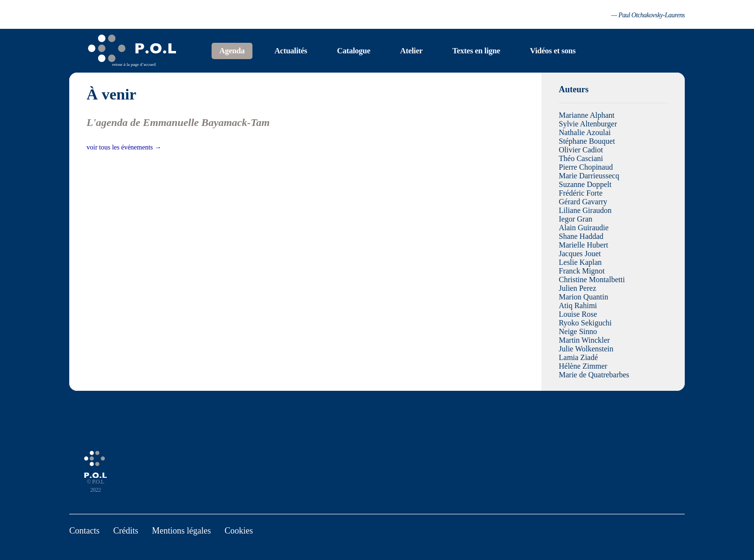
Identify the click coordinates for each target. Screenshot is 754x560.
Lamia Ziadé (578, 357)
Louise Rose (578, 314)
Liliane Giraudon (585, 210)
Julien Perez (578, 288)
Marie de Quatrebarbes (594, 375)
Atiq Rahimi (578, 305)
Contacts (84, 531)
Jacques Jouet (580, 254)
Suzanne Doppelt (585, 184)
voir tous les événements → (124, 147)
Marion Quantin (584, 297)
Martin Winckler (584, 340)
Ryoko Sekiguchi (585, 323)
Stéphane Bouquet (587, 141)
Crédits (126, 531)
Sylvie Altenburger (588, 124)
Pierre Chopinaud (586, 167)
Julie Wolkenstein (586, 349)
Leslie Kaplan (580, 262)
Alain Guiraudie (584, 228)
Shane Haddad (581, 236)
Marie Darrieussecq (589, 176)
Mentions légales (181, 531)
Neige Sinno (578, 331)
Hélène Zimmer (583, 366)
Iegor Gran (576, 219)
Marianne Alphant (587, 115)
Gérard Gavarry (583, 202)
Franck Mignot (582, 271)
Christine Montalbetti (592, 280)
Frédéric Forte (581, 193)
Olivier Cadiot (581, 150)
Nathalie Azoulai (585, 132)
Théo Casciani (581, 158)
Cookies (239, 531)
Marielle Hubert (584, 245)
